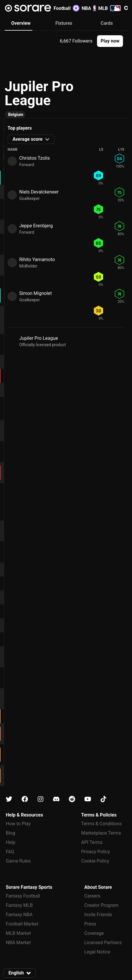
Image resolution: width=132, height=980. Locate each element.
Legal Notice (97, 952)
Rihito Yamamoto (37, 259)
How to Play (18, 824)
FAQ (10, 852)
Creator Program (101, 905)
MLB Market (18, 933)
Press (90, 924)
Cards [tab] (107, 23)
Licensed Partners (103, 943)
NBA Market (18, 943)
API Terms (92, 842)
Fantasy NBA (19, 915)
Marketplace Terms (101, 833)
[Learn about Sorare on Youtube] (88, 799)
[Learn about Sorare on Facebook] (25, 799)
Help (11, 842)
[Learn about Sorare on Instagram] (41, 799)
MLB (109, 8)
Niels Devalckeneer (39, 192)
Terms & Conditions (102, 824)
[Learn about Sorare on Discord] (56, 799)
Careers (92, 896)
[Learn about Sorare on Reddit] (72, 799)
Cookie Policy (95, 861)
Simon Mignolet (36, 293)
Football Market (22, 924)
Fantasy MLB (19, 905)
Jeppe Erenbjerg (36, 226)
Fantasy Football (23, 896)
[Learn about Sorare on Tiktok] (103, 799)
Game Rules (18, 861)
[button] (110, 41)
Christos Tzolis (35, 158)
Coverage (94, 933)
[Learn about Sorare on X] (9, 799)
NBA (89, 8)
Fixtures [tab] (64, 23)
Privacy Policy (96, 852)
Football (66, 8)
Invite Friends (98, 915)
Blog (10, 833)
